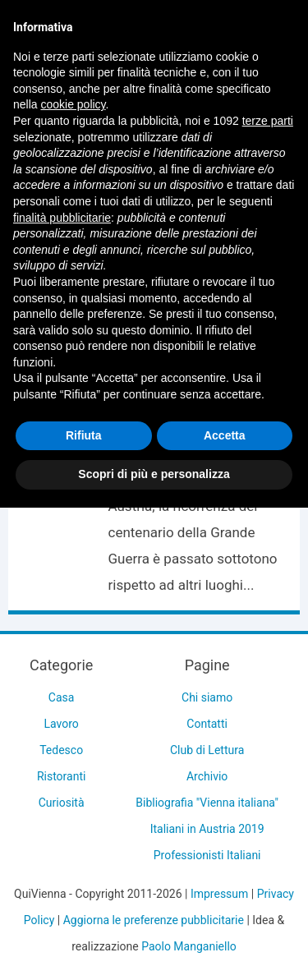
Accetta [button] (225, 435)
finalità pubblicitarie (62, 218)
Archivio (207, 776)
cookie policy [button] (73, 104)
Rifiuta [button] (84, 435)
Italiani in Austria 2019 (207, 829)
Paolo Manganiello (189, 946)
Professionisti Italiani (207, 855)
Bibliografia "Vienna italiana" (207, 803)
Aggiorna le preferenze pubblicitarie (154, 920)
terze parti (268, 121)
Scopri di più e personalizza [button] (154, 474)
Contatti (207, 724)
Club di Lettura (207, 750)
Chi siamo (207, 697)
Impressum (219, 894)
